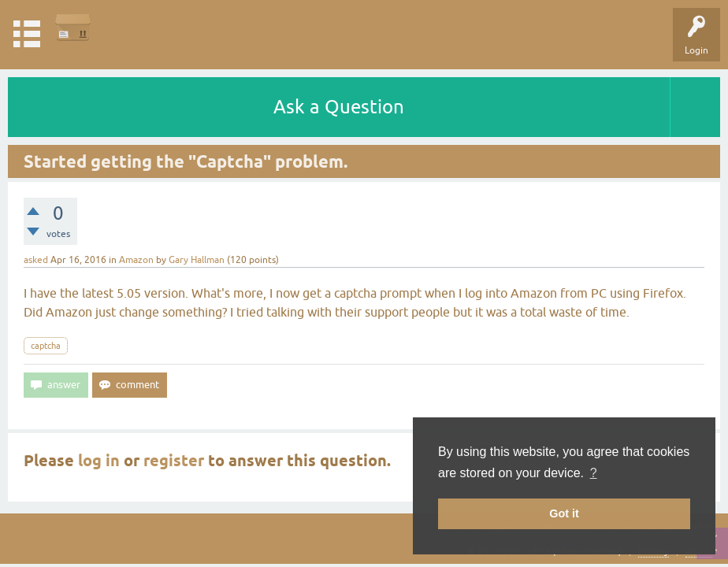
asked (36, 260)
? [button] (594, 473)
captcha (46, 346)
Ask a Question (339, 107)
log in (99, 461)
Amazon (136, 260)
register (174, 461)
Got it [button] (564, 513)
